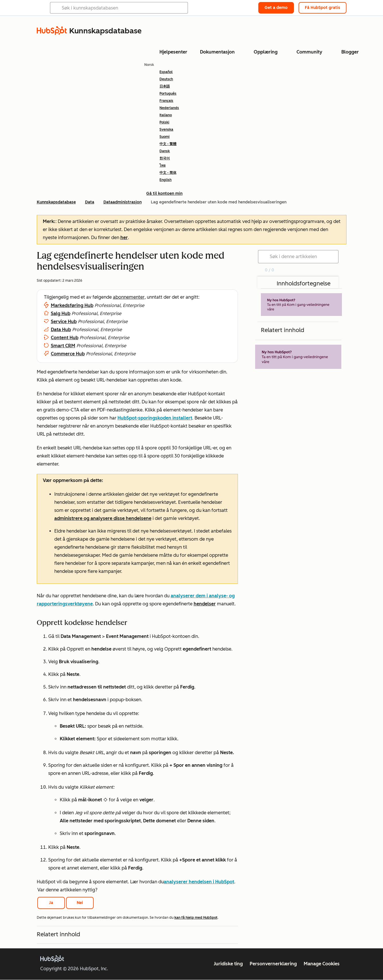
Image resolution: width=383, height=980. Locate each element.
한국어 (165, 158)
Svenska (166, 129)
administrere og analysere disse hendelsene (103, 518)
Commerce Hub (68, 354)
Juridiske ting (228, 964)
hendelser (205, 604)
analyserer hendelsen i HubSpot (199, 882)
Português (168, 94)
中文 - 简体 (168, 173)
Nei (80, 903)
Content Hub (65, 338)
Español (166, 72)
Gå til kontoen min (164, 193)
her (124, 238)
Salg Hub (61, 313)
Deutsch (166, 79)
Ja (51, 903)
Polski (164, 122)
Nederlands (169, 108)
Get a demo (276, 8)
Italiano (166, 115)
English (165, 180)
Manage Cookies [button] (322, 964)
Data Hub (61, 330)
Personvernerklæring (273, 964)
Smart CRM (63, 346)
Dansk (165, 151)
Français (166, 101)
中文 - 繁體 (168, 144)
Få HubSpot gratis (323, 8)
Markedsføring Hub (72, 305)
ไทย (162, 165)
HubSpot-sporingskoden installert (155, 418)
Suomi (164, 137)
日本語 (165, 86)
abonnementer (129, 297)
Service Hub (64, 322)
